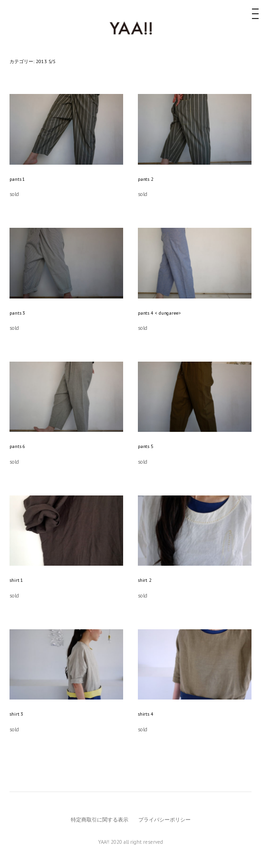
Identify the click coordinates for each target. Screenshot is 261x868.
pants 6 (17, 446)
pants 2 (146, 179)
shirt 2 (145, 580)
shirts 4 (146, 714)
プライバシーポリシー (164, 820)
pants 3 (17, 313)
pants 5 (146, 446)
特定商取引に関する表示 (100, 820)
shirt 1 (16, 580)
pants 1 (17, 179)
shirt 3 (16, 714)
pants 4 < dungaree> (159, 313)
